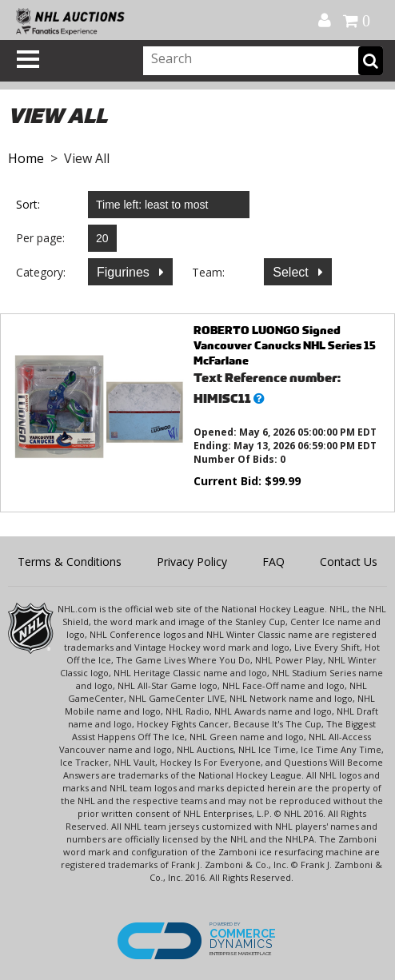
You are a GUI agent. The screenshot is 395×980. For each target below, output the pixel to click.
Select (292, 272)
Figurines (125, 272)
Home (26, 158)
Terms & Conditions (70, 562)
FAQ (273, 562)
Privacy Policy (192, 562)
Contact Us (349, 562)
